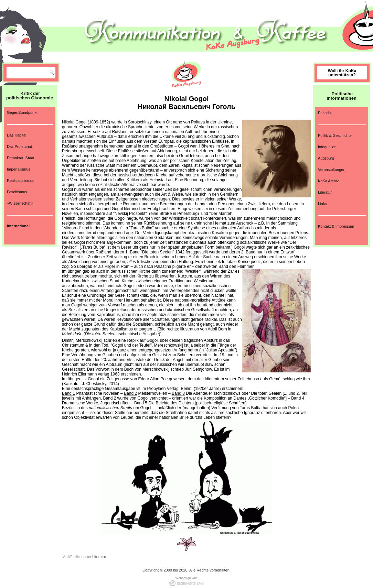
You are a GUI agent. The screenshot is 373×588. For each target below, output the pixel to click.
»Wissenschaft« (20, 203)
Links (322, 204)
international (18, 226)
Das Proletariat (19, 146)
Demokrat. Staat (20, 158)
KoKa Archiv (328, 181)
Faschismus (17, 192)
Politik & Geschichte (335, 135)
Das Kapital (17, 135)
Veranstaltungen (332, 170)
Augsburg (326, 158)
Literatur (99, 557)
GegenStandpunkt (22, 112)
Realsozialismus (20, 181)
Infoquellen (327, 147)
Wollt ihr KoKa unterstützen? (342, 73)
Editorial (325, 113)
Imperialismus (19, 169)
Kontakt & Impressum (336, 226)
